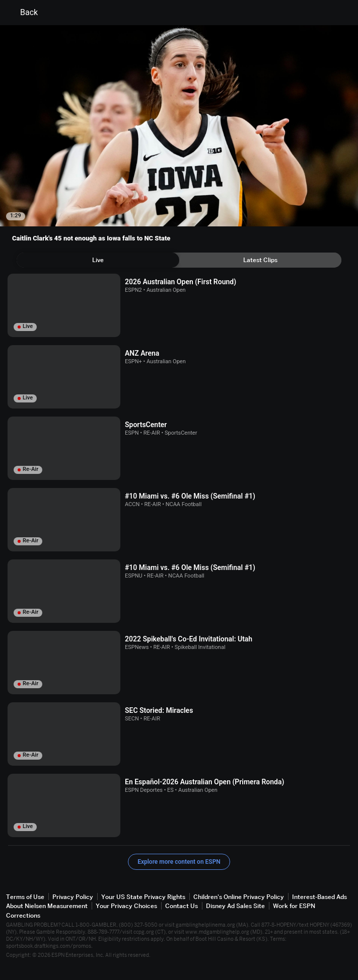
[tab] (98, 260)
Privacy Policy (73, 897)
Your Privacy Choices (126, 906)
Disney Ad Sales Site (235, 906)
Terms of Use (25, 897)
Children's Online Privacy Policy (239, 897)
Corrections (23, 915)
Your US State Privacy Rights (143, 897)
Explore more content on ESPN (179, 862)
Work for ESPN (294, 906)
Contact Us (182, 906)
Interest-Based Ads (319, 897)
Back (23, 13)
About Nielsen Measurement (47, 906)
